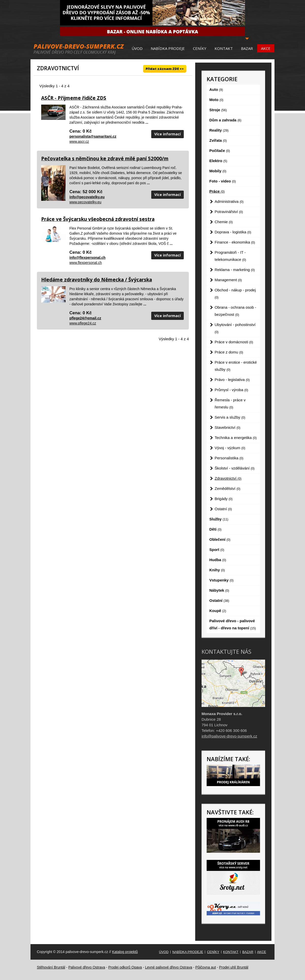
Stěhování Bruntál (51, 967)
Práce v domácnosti (234, 342)
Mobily (218, 171)
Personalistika (229, 458)
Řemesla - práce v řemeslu (230, 403)
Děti (216, 529)
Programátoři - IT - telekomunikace (231, 256)
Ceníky (200, 48)
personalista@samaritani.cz (93, 136)
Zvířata (218, 140)
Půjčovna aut (205, 967)
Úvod (137, 48)
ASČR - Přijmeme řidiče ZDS (74, 98)
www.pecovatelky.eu (85, 202)
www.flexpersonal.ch (86, 263)
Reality (219, 130)
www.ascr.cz (79, 141)
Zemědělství (228, 488)
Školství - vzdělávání (235, 468)
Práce (217, 191)
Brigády (224, 499)
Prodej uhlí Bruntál (234, 967)
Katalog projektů (125, 952)
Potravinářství (229, 212)
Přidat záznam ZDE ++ (165, 69)
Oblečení (220, 539)
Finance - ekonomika (235, 242)
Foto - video (223, 181)
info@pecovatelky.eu (87, 197)
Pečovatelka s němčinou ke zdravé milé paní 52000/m (105, 159)
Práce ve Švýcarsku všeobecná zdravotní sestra (98, 219)
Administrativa (229, 201)
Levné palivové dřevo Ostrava (169, 967)
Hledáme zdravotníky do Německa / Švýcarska (97, 280)
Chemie (224, 222)
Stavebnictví (228, 427)
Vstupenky (222, 580)
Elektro (218, 161)
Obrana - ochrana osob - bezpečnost (235, 311)
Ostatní (223, 509)
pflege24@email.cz (85, 318)
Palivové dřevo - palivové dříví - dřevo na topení (233, 624)
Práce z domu (229, 352)
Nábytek (219, 590)
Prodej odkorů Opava (125, 967)
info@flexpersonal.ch (87, 258)
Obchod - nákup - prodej (235, 294)
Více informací (167, 134)
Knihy (217, 570)
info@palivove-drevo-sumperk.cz (229, 736)
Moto (216, 100)
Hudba (218, 560)
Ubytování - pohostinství (235, 328)
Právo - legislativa (232, 380)
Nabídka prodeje (168, 48)
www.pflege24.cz (83, 323)
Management (228, 280)
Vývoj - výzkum (230, 448)
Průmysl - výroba (232, 390)
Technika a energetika (236, 438)
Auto (216, 89)
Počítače (220, 151)
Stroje (218, 110)
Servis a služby (230, 417)
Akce (266, 48)
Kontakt (224, 48)
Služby (219, 519)
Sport (217, 550)
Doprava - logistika (233, 232)
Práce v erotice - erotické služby (236, 366)
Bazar (247, 48)
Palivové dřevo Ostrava (87, 967)
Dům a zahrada (225, 120)
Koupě (218, 611)
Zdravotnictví (228, 478)
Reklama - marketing (235, 270)
